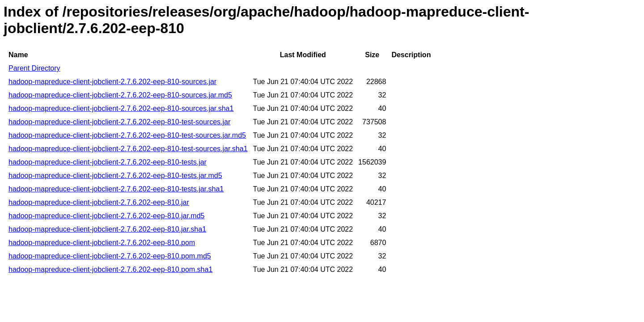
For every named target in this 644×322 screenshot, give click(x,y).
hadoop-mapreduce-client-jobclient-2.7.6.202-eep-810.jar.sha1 (107, 229)
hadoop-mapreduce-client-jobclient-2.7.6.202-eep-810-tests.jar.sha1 (116, 189)
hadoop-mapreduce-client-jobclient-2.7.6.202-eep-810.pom (102, 243)
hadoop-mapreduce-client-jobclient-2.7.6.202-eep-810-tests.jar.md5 (115, 176)
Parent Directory (34, 68)
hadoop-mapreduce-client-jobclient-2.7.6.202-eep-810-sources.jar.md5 (120, 95)
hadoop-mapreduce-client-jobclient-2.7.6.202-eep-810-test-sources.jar (119, 122)
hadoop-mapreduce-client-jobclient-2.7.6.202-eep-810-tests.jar (108, 162)
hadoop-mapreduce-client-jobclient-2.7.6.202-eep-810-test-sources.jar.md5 (127, 135)
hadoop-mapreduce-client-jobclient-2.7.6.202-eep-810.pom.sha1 (110, 269)
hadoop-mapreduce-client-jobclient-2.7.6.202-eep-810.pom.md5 (110, 256)
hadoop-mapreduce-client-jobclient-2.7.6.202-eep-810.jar (99, 202)
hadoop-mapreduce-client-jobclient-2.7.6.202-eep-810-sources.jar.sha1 (121, 108)
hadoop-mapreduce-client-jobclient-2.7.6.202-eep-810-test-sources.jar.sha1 (128, 149)
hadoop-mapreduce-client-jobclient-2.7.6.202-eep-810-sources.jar (112, 82)
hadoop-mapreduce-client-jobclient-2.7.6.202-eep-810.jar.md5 (107, 216)
